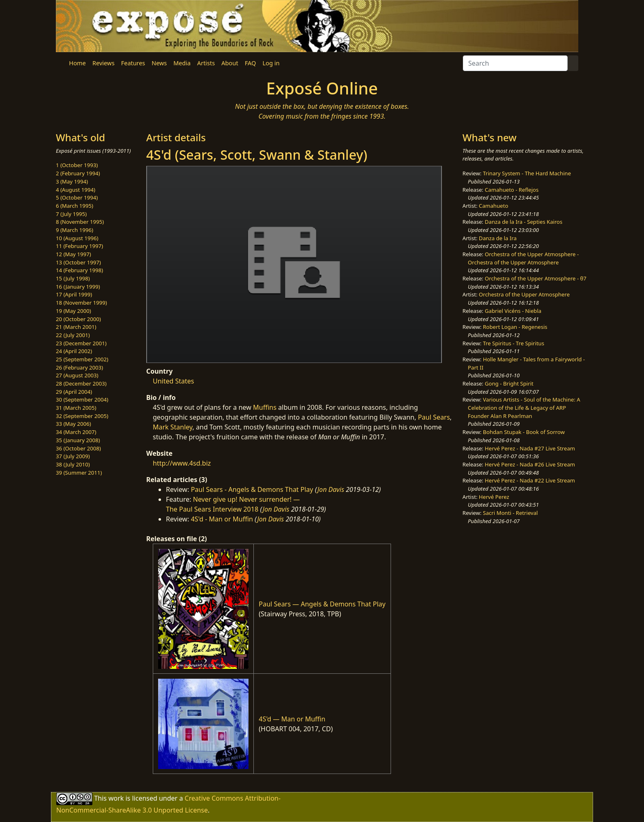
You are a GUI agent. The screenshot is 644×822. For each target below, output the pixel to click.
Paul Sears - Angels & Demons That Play (252, 489)
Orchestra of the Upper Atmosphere (524, 294)
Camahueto (494, 206)
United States (174, 381)
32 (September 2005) (82, 416)
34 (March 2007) (76, 432)
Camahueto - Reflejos (512, 190)
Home (77, 63)
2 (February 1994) (78, 173)
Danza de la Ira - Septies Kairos (523, 222)
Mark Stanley (173, 427)
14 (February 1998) (79, 270)
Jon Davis (331, 489)
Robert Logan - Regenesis (515, 327)
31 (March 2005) (76, 408)
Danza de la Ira (498, 238)
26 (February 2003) (79, 367)
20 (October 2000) (78, 319)
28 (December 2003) (81, 383)
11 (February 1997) (79, 246)
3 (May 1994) (72, 181)
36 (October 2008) (78, 448)
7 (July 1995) (71, 214)
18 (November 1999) (82, 303)
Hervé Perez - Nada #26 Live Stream (530, 464)
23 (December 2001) (81, 343)
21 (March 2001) (76, 327)
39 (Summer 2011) (79, 473)
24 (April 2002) (74, 351)
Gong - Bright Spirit (509, 383)
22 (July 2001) (73, 335)
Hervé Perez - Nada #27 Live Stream (530, 448)
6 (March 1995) (75, 206)
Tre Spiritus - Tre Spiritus (514, 343)
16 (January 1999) (78, 287)
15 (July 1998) (73, 278)
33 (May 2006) (74, 424)
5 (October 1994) (77, 197)
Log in (271, 63)
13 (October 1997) (78, 262)
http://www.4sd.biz (182, 463)
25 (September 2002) (82, 359)
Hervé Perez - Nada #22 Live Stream (530, 480)
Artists (206, 63)
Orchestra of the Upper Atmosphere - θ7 (536, 278)
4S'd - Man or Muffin (222, 519)
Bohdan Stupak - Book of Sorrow (524, 432)
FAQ (250, 63)
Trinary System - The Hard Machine (527, 173)
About (230, 63)
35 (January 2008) (78, 440)
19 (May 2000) (74, 311)
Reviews (103, 63)
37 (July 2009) (73, 456)
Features (133, 63)
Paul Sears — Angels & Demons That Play (322, 604)
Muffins (265, 407)
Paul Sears (434, 417)
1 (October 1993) (77, 165)
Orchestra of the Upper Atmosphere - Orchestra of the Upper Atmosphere (523, 258)
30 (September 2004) (82, 400)
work (116, 798)
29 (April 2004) (74, 392)
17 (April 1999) (74, 294)
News (159, 63)
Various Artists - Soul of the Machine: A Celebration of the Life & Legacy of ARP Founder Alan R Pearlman (524, 408)
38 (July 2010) (73, 464)
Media (182, 63)
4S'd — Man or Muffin (292, 719)
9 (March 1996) (75, 230)
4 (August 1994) (76, 190)
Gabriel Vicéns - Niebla (513, 311)
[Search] (515, 63)
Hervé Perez (494, 497)
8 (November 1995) (80, 222)
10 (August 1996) (77, 238)
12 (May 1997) (74, 254)
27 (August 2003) (77, 375)
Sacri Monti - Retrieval (511, 513)
